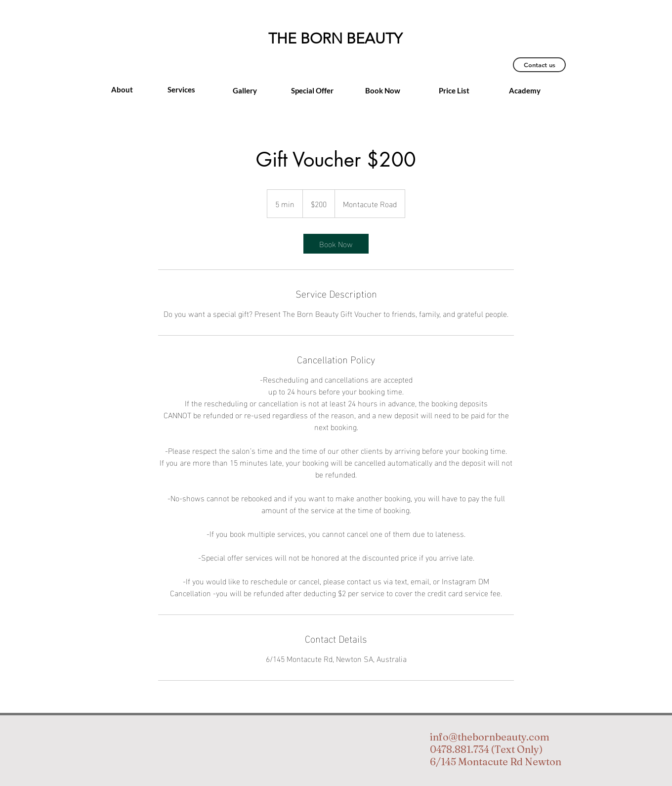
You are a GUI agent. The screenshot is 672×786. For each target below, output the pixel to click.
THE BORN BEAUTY (335, 39)
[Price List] (454, 90)
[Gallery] (245, 90)
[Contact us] (539, 65)
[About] (122, 89)
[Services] (181, 89)
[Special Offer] (312, 90)
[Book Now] (382, 90)
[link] (336, 244)
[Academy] (525, 90)
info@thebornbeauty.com (490, 737)
